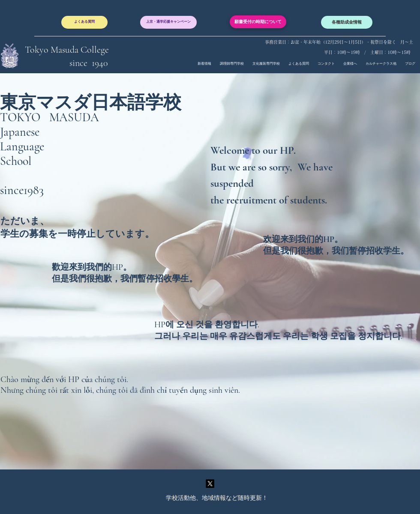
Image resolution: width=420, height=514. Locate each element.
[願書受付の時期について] (258, 22)
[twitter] (210, 484)
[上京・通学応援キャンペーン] (168, 22)
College (95, 50)
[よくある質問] (84, 22)
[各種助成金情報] (347, 22)
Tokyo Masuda (53, 50)
